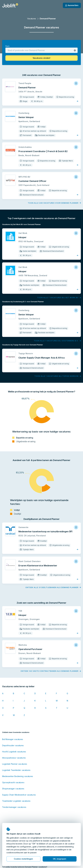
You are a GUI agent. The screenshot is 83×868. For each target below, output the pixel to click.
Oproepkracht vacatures (13, 782)
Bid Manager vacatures (13, 739)
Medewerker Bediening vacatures (18, 776)
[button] (75, 50)
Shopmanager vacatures (13, 789)
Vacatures (32, 19)
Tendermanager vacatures (14, 807)
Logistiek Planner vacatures (15, 764)
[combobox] (41, 50)
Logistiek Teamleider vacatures (16, 770)
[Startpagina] (10, 5)
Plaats (7, 46)
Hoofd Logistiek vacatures (14, 752)
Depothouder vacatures (13, 745)
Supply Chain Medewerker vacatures (19, 795)
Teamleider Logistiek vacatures (16, 801)
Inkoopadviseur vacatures (14, 758)
